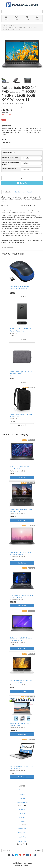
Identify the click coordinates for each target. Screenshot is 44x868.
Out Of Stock (22, 297)
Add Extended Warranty (10, 157)
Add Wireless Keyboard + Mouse (11, 163)
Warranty (30, 192)
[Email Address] (18, 851)
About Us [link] (22, 809)
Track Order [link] (22, 794)
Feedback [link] (22, 798)
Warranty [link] (22, 818)
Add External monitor (9, 168)
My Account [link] (22, 790)
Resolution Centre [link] (22, 802)
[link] (13, 855)
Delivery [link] (22, 822)
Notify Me (22, 183)
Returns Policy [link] (22, 841)
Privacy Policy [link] (22, 833)
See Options (22, 520)
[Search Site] (41, 11)
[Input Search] (20, 11)
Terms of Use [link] (22, 829)
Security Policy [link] (22, 837)
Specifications (19, 192)
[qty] (22, 178)
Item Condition (7, 192)
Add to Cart (22, 477)
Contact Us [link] (22, 813)
